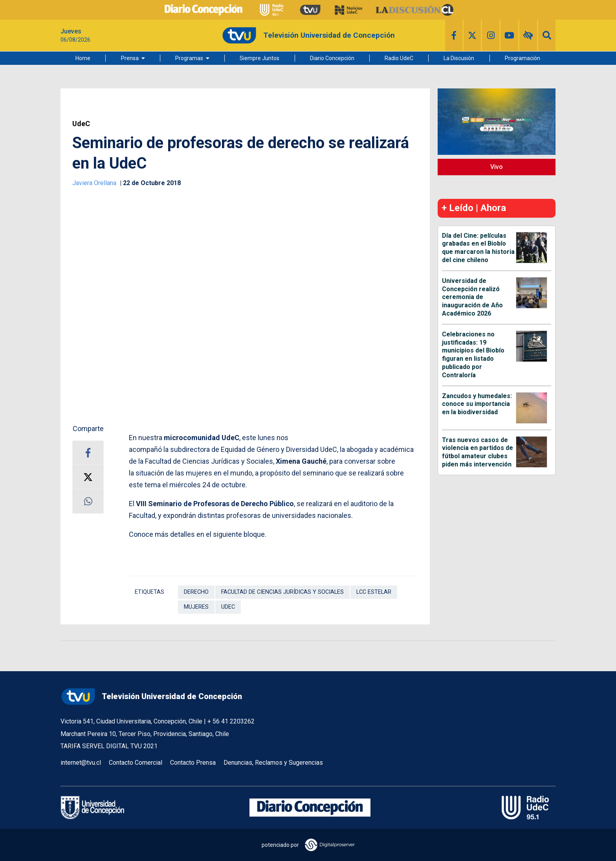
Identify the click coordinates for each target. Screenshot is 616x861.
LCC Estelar (374, 592)
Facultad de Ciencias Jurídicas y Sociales (282, 592)
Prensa (130, 58)
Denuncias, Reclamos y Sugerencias (273, 763)
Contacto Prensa (193, 763)
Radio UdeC (399, 58)
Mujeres (196, 607)
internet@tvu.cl (81, 763)
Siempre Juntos (259, 58)
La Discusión (459, 58)
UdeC (81, 124)
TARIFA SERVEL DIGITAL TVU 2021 (109, 746)
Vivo (497, 167)
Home (83, 58)
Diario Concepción (332, 58)
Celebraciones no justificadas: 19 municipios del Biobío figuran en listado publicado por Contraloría (473, 355)
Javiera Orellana (95, 183)
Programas (189, 58)
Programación (522, 58)
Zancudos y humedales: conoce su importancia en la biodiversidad (477, 404)
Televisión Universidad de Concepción (151, 697)
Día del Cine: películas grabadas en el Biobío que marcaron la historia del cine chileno (478, 248)
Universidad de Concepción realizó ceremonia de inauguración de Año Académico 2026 (472, 297)
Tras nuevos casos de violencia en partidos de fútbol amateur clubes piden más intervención (478, 452)
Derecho (196, 592)
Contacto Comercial (136, 763)
